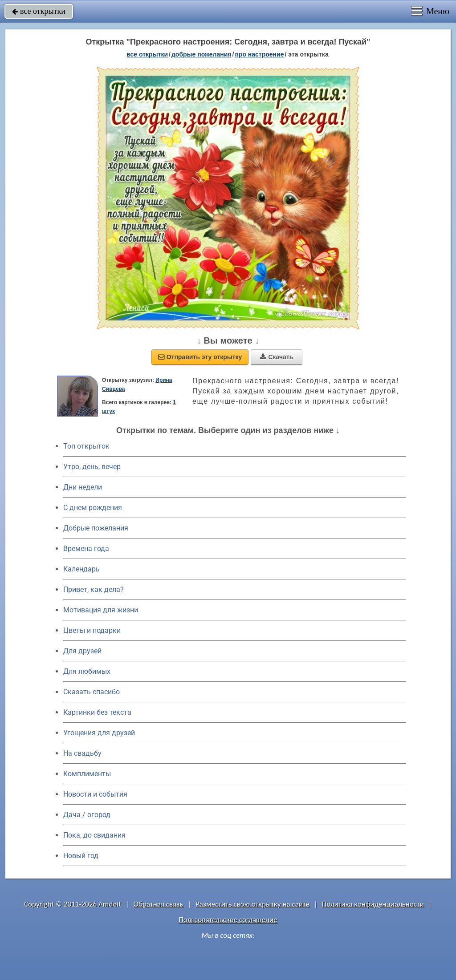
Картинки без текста (97, 712)
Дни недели (83, 487)
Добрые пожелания (96, 528)
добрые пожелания (202, 54)
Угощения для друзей (99, 733)
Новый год (81, 856)
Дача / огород (87, 815)
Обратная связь (159, 904)
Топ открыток (86, 446)
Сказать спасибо (92, 692)
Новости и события (95, 794)
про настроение (259, 54)
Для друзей (82, 651)
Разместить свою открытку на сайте (252, 904)
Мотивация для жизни (101, 610)
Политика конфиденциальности (373, 904)
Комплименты (87, 774)
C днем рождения (93, 508)
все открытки (39, 11)
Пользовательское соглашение (228, 920)
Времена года (86, 549)
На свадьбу (82, 753)
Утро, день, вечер (92, 467)
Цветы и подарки (92, 630)
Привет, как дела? (94, 589)
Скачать (277, 357)
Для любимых (87, 671)
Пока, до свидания (94, 835)
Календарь (81, 569)
